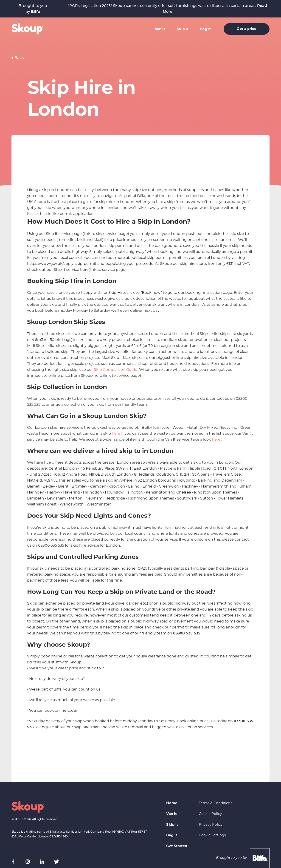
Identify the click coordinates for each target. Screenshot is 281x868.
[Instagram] (28, 862)
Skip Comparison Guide (116, 370)
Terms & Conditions (216, 803)
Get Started (177, 846)
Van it (160, 29)
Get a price (246, 29)
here (116, 434)
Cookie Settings (212, 835)
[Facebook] (13, 862)
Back (19, 58)
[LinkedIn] (42, 862)
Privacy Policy (211, 825)
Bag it (205, 29)
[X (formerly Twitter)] (57, 862)
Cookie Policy (210, 814)
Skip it (183, 29)
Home (172, 803)
